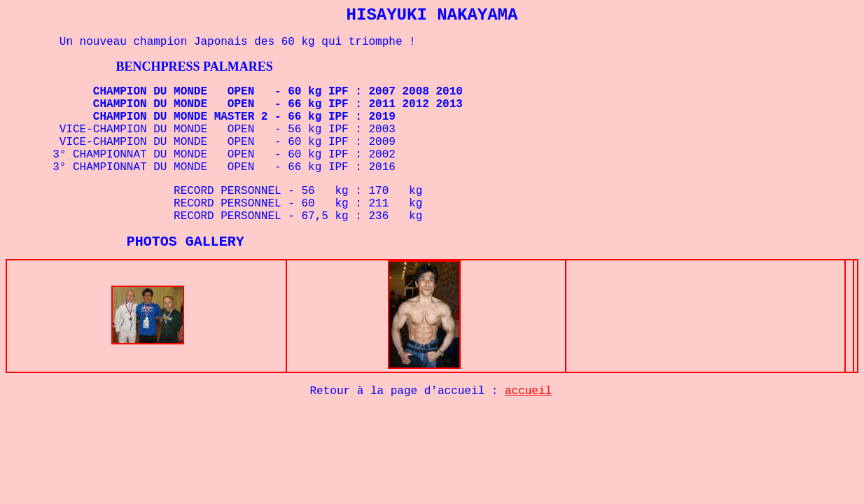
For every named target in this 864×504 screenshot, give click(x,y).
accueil (528, 394)
